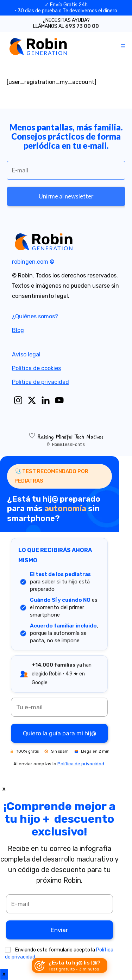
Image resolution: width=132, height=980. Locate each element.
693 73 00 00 (82, 26)
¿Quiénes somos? (35, 316)
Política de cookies (36, 368)
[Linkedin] (46, 400)
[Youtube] (59, 400)
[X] (32, 400)
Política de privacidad (40, 382)
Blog (18, 330)
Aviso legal (26, 354)
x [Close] (4, 789)
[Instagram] (18, 400)
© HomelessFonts (66, 445)
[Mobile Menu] (123, 46)
